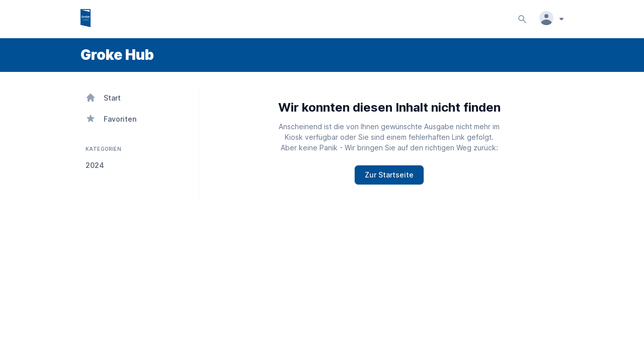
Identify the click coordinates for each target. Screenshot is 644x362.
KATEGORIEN (102, 149)
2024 (95, 165)
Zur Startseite (389, 175)
